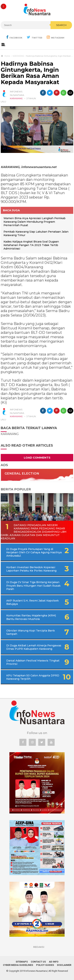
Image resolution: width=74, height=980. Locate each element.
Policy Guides (45, 965)
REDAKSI (39, 947)
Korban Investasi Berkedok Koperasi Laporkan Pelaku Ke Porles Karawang (31, 569)
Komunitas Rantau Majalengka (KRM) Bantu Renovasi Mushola (31, 617)
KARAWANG (16, 98)
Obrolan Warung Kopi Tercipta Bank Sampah (31, 632)
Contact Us (38, 962)
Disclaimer (64, 965)
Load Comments (37, 458)
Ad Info (54, 962)
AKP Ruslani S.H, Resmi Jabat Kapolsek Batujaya (32, 602)
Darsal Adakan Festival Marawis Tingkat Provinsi (33, 662)
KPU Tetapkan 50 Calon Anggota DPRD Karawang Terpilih (33, 677)
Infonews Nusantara (36, 971)
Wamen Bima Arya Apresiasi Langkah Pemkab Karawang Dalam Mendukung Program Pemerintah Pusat (35, 222)
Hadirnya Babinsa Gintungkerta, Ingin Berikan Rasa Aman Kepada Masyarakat (30, 73)
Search (61, 25)
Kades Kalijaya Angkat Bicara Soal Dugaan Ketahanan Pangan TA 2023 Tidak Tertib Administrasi (31, 245)
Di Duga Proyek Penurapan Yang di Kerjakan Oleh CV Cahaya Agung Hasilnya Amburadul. (34, 552)
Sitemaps (22, 962)
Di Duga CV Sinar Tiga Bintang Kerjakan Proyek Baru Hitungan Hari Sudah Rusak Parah (33, 585)
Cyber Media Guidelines (18, 965)
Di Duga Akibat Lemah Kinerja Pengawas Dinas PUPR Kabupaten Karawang (34, 647)
